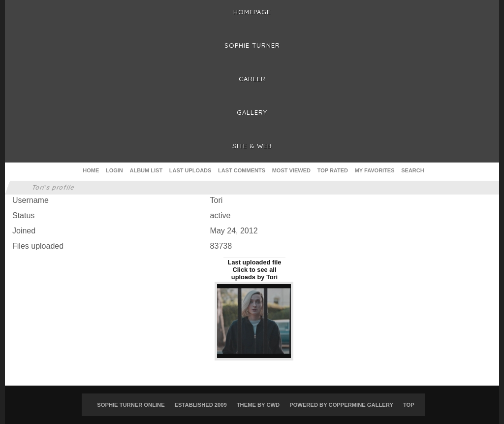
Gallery (252, 112)
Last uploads (190, 170)
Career (252, 79)
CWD (273, 405)
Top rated (333, 170)
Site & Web (252, 146)
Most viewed (291, 170)
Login (114, 170)
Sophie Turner (252, 45)
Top (409, 405)
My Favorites (375, 170)
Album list (146, 170)
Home (91, 170)
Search (412, 170)
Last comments (242, 170)
